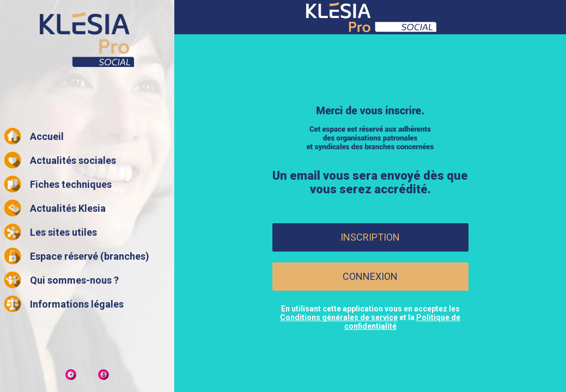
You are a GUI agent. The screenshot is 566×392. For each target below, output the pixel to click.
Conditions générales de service (339, 317)
